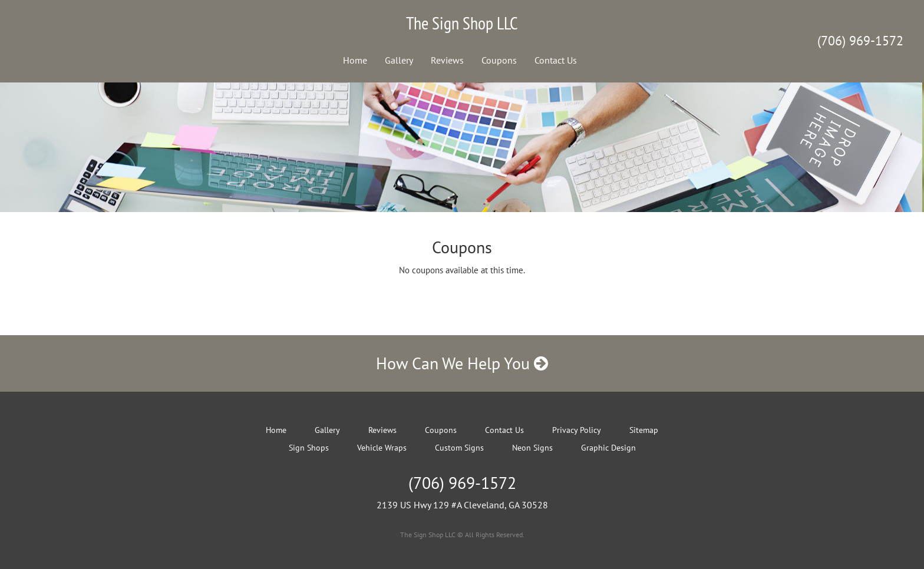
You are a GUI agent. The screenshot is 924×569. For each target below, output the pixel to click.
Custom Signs (459, 448)
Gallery (399, 60)
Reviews (447, 60)
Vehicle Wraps (382, 448)
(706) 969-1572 (860, 41)
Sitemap (644, 430)
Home (355, 60)
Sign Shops (309, 448)
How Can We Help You (462, 363)
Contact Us (556, 60)
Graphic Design (608, 448)
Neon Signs (532, 448)
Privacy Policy (577, 430)
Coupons (499, 60)
